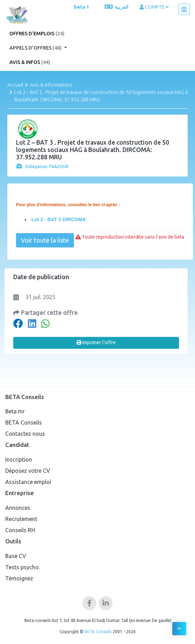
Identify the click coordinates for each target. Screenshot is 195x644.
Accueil (15, 85)
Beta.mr (15, 411)
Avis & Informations (51, 85)
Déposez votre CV (28, 471)
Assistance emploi (28, 482)
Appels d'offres (36, 48)
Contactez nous (25, 434)
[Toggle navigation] (184, 9)
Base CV (16, 556)
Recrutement (21, 519)
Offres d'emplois (37, 34)
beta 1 (81, 7)
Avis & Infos (30, 62)
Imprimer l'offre (96, 342)
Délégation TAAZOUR (42, 167)
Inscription (19, 460)
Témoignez (19, 578)
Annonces (18, 508)
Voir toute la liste (45, 240)
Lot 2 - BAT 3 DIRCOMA (58, 219)
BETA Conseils (24, 422)
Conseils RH (20, 530)
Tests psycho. (22, 567)
